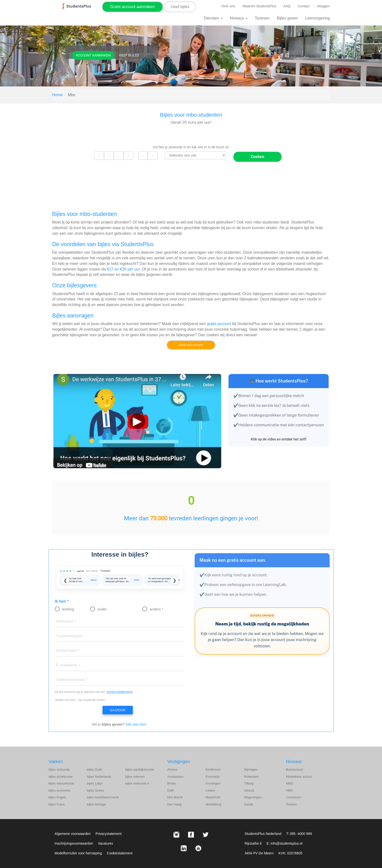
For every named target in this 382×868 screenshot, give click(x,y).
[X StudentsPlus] (206, 835)
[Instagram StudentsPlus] (176, 835)
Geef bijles (180, 7)
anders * (156, 609)
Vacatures (105, 843)
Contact (304, 6)
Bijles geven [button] (287, 18)
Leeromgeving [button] (318, 18)
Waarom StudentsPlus (259, 6)
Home (57, 95)
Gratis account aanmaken (133, 7)
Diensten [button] (213, 18)
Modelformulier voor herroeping (78, 853)
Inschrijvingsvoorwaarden (74, 843)
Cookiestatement (120, 853)
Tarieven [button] (262, 18)
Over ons (228, 6)
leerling (68, 609)
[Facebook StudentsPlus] (191, 835)
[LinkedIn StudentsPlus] (184, 848)
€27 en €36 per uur (123, 269)
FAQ (287, 6)
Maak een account (191, 345)
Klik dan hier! (136, 724)
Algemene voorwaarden (73, 834)
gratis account (219, 324)
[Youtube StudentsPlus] (198, 848)
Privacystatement (109, 834)
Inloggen (323, 6)
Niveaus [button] (239, 18)
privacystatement (120, 692)
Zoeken (257, 157)
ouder (102, 609)
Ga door (117, 710)
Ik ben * (62, 601)
